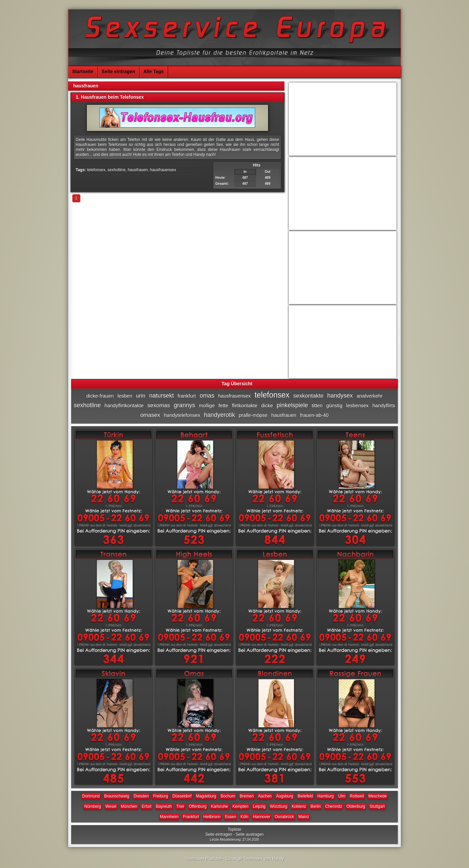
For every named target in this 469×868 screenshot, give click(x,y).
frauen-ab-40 (314, 415)
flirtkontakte (245, 405)
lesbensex (358, 405)
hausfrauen (138, 170)
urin (141, 396)
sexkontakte (309, 396)
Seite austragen (250, 834)
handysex (340, 396)
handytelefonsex (182, 415)
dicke (267, 405)
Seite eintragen (118, 71)
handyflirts (384, 405)
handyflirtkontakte (124, 405)
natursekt (162, 396)
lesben (125, 396)
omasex (150, 415)
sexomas (159, 405)
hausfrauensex (163, 170)
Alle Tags (154, 71)
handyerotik (219, 415)
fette (223, 405)
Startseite (83, 71)
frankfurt (187, 396)
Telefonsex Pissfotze (203, 859)
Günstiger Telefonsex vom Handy (255, 859)
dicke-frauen (100, 396)
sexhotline (116, 170)
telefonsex (96, 170)
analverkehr (370, 396)
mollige (207, 405)
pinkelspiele (292, 405)
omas (207, 396)
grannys (185, 405)
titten (317, 405)
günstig (334, 405)
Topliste (235, 829)
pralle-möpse (253, 415)
